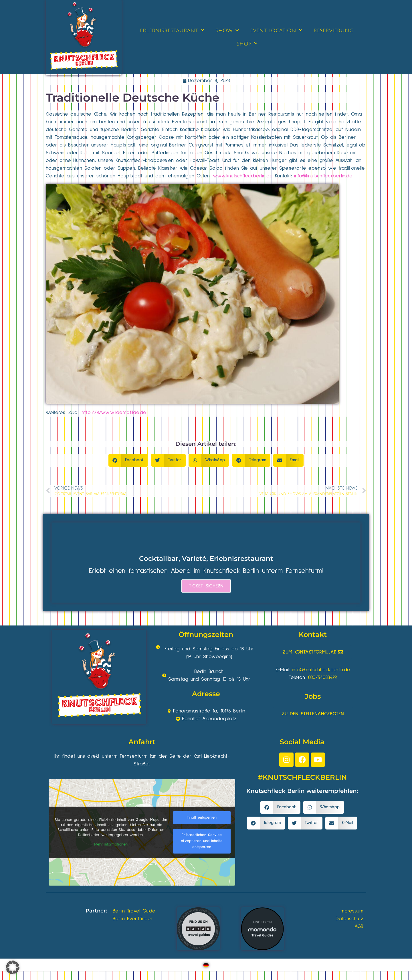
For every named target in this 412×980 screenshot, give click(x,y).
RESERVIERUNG (334, 31)
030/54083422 (323, 678)
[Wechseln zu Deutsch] (206, 965)
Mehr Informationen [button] (111, 844)
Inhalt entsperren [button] (202, 817)
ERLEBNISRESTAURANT (172, 30)
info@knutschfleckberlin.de (323, 176)
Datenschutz (349, 919)
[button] (128, 460)
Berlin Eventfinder (133, 919)
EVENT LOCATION (276, 30)
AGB (359, 926)
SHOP (247, 44)
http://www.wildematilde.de (114, 413)
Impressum (351, 911)
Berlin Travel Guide (134, 911)
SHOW (227, 30)
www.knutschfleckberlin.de (243, 176)
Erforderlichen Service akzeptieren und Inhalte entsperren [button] (202, 841)
